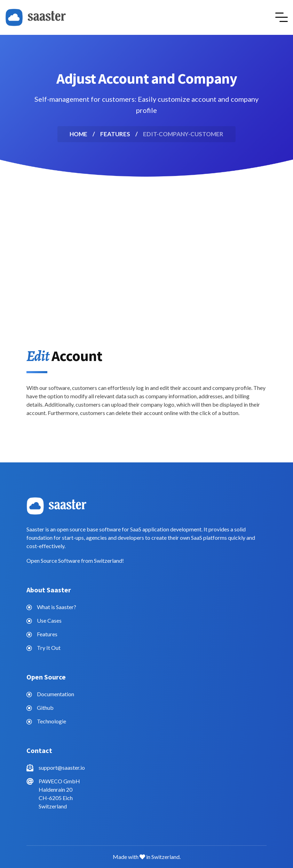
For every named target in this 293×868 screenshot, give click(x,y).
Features (47, 634)
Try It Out (49, 648)
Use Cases (49, 620)
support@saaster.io (62, 767)
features (115, 134)
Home (78, 134)
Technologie (52, 721)
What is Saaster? (57, 607)
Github (45, 708)
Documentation (56, 694)
